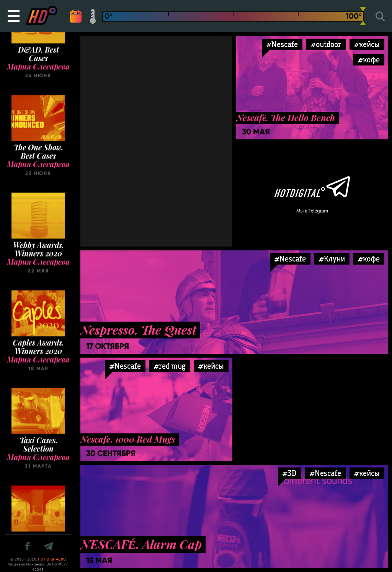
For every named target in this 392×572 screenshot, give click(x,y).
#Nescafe (290, 259)
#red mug (170, 366)
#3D (290, 473)
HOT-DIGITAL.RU (52, 559)
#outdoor (326, 44)
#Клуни (332, 259)
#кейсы (367, 44)
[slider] (363, 16)
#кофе (369, 259)
